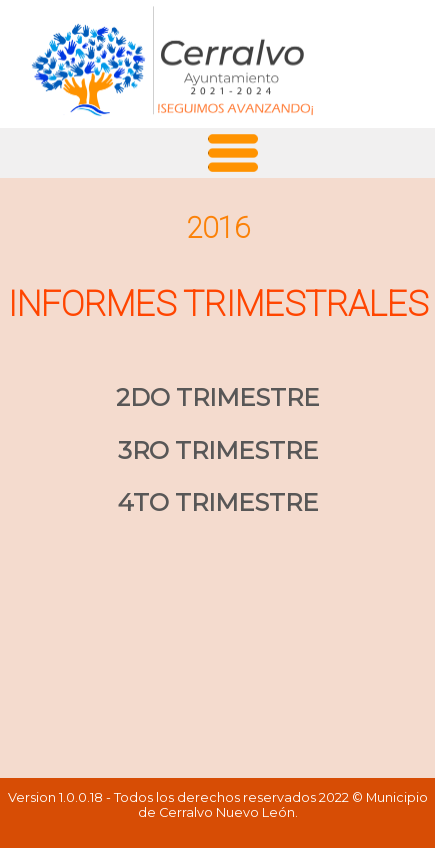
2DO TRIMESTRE (217, 397)
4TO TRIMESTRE (218, 502)
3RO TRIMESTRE (218, 450)
